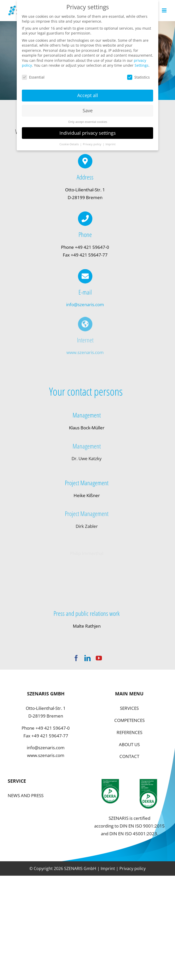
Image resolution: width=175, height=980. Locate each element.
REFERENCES (129, 732)
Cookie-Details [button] (69, 142)
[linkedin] (87, 658)
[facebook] (76, 658)
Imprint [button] (111, 142)
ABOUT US (129, 744)
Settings (142, 63)
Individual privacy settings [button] (88, 131)
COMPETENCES (129, 720)
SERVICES (129, 708)
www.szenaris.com (46, 755)
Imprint (108, 868)
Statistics (138, 75)
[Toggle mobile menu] (165, 10)
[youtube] (99, 658)
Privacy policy (133, 868)
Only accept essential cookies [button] (88, 120)
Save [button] (88, 108)
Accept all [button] (88, 93)
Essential (33, 75)
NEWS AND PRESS (26, 795)
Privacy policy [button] (93, 142)
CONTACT (129, 756)
